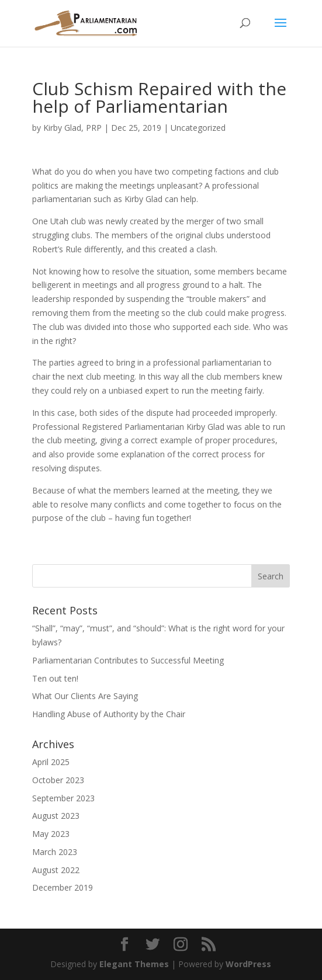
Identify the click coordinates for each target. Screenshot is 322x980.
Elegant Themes (134, 964)
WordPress (248, 964)
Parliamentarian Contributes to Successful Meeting (128, 660)
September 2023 (63, 798)
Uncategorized (198, 128)
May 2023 (51, 834)
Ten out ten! (55, 678)
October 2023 (58, 780)
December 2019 (63, 887)
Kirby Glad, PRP (72, 128)
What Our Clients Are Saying (85, 696)
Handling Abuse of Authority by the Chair (109, 714)
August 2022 (56, 870)
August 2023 (56, 816)
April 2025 (51, 762)
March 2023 (55, 852)
